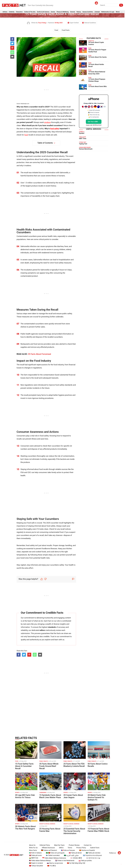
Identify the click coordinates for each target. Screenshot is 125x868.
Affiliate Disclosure (48, 848)
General (73, 12)
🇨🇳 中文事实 (52, 866)
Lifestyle (97, 12)
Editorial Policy (45, 845)
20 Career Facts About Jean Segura (73, 796)
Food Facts (66, 30)
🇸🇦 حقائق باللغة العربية (71, 855)
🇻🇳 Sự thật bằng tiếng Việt (76, 863)
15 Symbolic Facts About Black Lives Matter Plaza (50, 796)
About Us (32, 845)
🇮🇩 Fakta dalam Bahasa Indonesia (54, 858)
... (122, 12)
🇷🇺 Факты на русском (55, 863)
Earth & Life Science (43, 12)
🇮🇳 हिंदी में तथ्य (34, 858)
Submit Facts (95, 848)
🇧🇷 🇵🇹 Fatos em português (55, 853)
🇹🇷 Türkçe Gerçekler (36, 866)
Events (53, 12)
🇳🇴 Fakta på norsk (35, 855)
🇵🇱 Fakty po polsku (85, 861)
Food (56, 30)
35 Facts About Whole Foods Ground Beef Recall (49, 766)
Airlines (5, 12)
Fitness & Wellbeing (63, 12)
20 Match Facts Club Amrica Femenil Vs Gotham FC (97, 797)
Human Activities (88, 12)
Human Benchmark (86, 149)
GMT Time (83, 139)
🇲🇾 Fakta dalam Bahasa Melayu (40, 861)
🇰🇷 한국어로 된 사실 (93, 858)
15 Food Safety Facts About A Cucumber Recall (24, 766)
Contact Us (88, 845)
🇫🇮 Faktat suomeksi (53, 855)
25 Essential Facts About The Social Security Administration (74, 831)
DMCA (61, 848)
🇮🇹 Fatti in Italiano (35, 853)
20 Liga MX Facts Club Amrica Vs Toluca (25, 796)
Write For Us (33, 848)
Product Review (74, 845)
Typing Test (83, 144)
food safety (55, 129)
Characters (19, 12)
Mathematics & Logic (108, 12)
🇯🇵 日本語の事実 (76, 858)
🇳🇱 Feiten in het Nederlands (65, 861)
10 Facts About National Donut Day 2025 (97, 73)
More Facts (33, 850)
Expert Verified (74, 23)
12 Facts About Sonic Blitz (98, 86)
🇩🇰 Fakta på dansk (75, 853)
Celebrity (12, 12)
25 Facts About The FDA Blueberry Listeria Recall (74, 765)
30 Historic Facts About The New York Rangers (25, 828)
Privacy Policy (81, 848)
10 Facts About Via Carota (97, 57)
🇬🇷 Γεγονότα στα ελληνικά (92, 855)
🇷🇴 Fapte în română (36, 863)
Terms (70, 848)
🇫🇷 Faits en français (68, 850)
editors (42, 630)
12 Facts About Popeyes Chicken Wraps (97, 80)
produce (48, 122)
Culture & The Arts (30, 12)
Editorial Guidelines (90, 23)
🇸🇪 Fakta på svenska (93, 853)
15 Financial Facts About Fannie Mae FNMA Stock (98, 830)
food (26, 135)
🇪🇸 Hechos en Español (87, 850)
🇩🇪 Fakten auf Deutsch (49, 850)
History (79, 12)
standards (52, 627)
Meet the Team (59, 845)
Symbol (82, 133)
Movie (118, 12)
